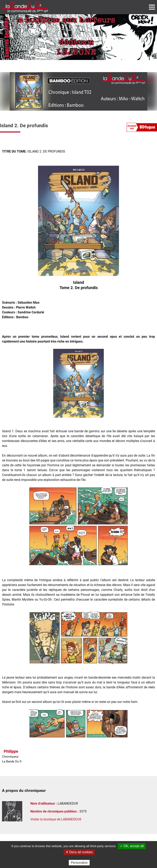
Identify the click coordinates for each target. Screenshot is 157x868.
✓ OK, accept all (132, 846)
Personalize (79, 863)
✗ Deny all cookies (79, 852)
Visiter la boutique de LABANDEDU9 (56, 819)
